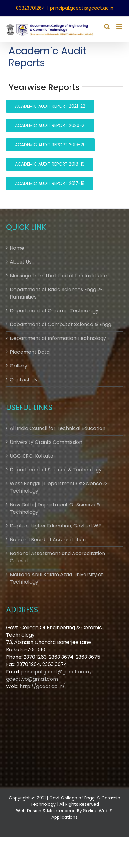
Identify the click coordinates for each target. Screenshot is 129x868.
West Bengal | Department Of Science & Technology (58, 487)
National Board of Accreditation (48, 540)
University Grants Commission (46, 442)
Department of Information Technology (58, 338)
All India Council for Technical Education (58, 428)
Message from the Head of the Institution (59, 276)
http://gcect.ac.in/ (42, 686)
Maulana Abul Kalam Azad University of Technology (56, 578)
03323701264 (30, 8)
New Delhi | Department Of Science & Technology (55, 508)
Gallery (19, 366)
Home (17, 248)
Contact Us (23, 380)
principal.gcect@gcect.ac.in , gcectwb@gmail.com (49, 675)
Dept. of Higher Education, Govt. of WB (56, 526)
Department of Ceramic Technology (54, 311)
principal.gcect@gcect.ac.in (82, 8)
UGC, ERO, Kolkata (32, 456)
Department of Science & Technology (56, 470)
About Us (21, 262)
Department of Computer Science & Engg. (61, 324)
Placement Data (30, 352)
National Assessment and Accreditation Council (57, 557)
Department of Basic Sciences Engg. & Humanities (56, 293)
